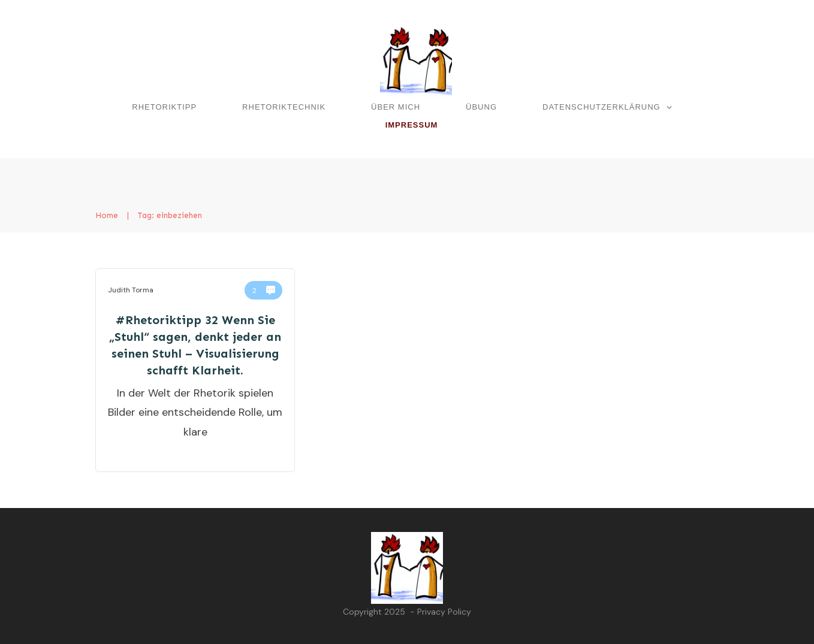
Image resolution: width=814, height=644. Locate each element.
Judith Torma (131, 290)
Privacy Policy (444, 612)
